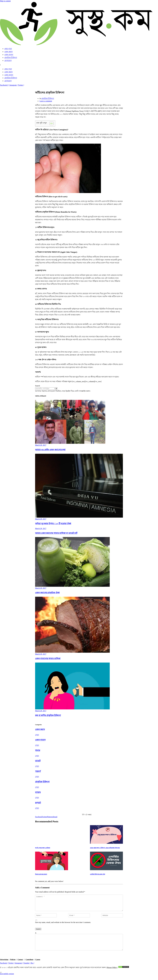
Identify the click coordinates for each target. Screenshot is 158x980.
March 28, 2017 (41, 445)
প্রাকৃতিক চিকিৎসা (11, 58)
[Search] (56, 388)
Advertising (4, 965)
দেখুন (37, 735)
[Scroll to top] (1, 978)
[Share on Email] (55, 817)
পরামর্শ (38, 771)
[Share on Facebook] (39, 817)
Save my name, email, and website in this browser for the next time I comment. (63, 925)
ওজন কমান (9, 52)
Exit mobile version (7, 979)
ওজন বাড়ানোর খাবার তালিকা (48, 659)
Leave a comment (46, 101)
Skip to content (5, 1)
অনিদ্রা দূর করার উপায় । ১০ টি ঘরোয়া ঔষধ (53, 524)
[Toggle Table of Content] (50, 123)
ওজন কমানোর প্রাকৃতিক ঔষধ (47, 593)
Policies (13, 965)
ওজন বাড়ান (9, 55)
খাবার (38, 750)
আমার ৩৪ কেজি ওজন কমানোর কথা (50, 450)
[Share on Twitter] (44, 817)
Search (38, 386)
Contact (20, 965)
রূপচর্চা (38, 803)
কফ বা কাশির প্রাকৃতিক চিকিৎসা (48, 715)
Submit (38, 932)
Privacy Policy (112, 973)
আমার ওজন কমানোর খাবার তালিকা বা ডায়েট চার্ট (56, 533)
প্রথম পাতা (8, 49)
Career (38, 965)
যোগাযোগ (8, 61)
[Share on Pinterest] (50, 817)
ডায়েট (38, 761)
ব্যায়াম (38, 792)
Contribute (29, 965)
